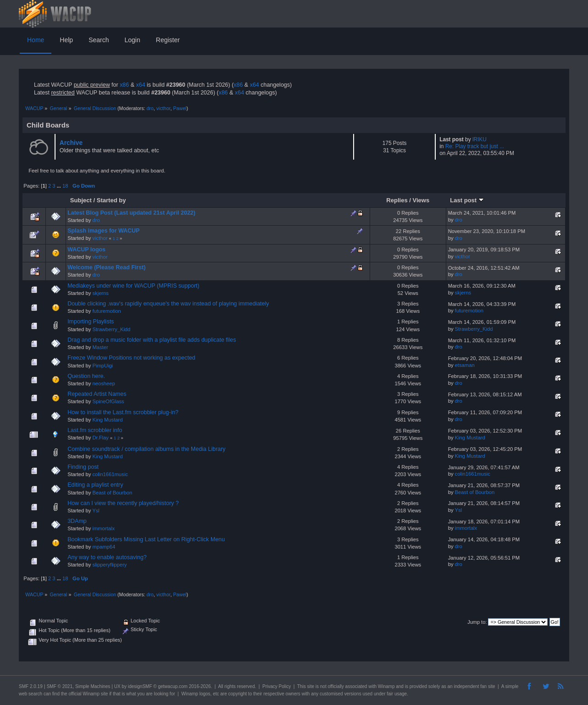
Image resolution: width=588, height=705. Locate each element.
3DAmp (77, 521)
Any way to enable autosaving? (107, 557)
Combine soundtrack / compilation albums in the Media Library (146, 449)
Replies (397, 200)
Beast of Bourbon (112, 493)
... (60, 186)
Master (100, 347)
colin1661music (110, 474)
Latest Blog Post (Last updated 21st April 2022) (131, 213)
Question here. (86, 376)
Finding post (83, 467)
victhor (164, 108)
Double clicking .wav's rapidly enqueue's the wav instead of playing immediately (168, 304)
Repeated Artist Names (97, 394)
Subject (81, 200)
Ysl (96, 511)
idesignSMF (140, 686)
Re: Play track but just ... (475, 146)
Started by (111, 200)
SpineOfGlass (108, 401)
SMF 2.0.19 (31, 686)
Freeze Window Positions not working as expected (131, 358)
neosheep (103, 383)
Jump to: (477, 622)
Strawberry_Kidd (111, 329)
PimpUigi (103, 366)
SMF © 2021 (60, 686)
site (311, 686)
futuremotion (106, 311)
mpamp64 (104, 547)
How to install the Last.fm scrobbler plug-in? (123, 412)
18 (65, 186)
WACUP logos (86, 250)
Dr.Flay (100, 438)
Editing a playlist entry (95, 485)
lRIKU (480, 139)
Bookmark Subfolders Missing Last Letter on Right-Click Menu (146, 539)
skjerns (100, 293)
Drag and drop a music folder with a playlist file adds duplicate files (152, 340)
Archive (71, 143)
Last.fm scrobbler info (95, 430)
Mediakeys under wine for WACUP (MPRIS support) (133, 286)
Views (421, 200)
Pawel (180, 108)
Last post (467, 200)
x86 (124, 85)
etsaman (465, 365)
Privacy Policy (277, 686)
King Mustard (107, 420)
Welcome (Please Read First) (106, 267)
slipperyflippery (109, 565)
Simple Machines (93, 686)
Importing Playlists (91, 322)
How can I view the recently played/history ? (123, 503)
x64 (140, 85)
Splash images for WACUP (103, 231)
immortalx (103, 528)
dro (150, 108)
